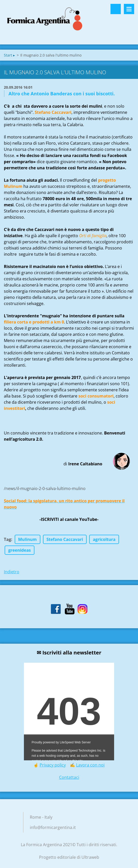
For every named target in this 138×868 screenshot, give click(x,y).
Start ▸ (9, 55)
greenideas (20, 550)
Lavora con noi (90, 765)
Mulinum (27, 539)
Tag (7, 539)
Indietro (12, 572)
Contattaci (69, 777)
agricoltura (104, 539)
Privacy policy (53, 765)
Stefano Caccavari (65, 539)
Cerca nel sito (116, 9)
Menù (129, 9)
